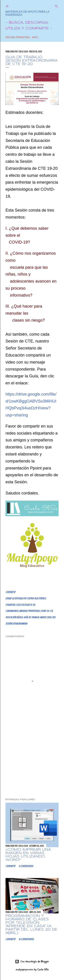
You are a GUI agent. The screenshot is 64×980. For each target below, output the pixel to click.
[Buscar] (56, 5)
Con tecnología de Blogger (32, 962)
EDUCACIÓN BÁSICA (14, 617)
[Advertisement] (32, 758)
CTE (51, 611)
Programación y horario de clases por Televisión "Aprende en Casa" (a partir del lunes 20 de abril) (31, 924)
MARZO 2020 (46, 617)
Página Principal (18, 37)
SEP (54, 617)
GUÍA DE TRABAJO (31, 617)
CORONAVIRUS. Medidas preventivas (22, 611)
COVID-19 (44, 611)
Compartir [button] (10, 592)
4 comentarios (26, 866)
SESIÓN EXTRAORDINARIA (16, 624)
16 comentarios (26, 939)
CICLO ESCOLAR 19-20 (26, 605)
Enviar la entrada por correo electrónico (26, 599)
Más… (36, 37)
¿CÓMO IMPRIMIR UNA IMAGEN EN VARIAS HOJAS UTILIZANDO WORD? (28, 855)
